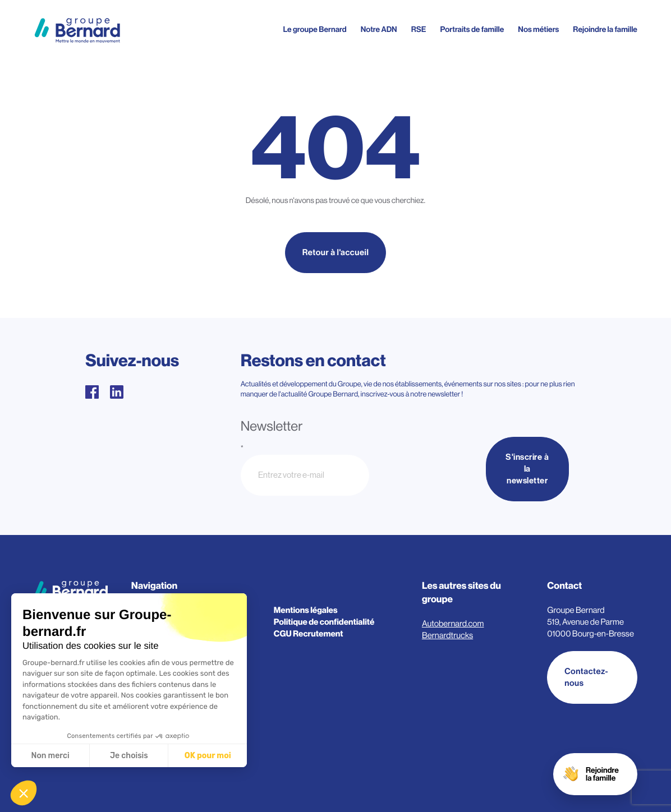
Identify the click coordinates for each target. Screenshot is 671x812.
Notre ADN (379, 30)
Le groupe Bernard (314, 30)
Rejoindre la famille (605, 30)
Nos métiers (538, 30)
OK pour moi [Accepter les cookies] (208, 756)
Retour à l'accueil (336, 253)
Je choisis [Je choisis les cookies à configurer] (129, 756)
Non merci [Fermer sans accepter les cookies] (50, 756)
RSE (419, 30)
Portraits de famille (472, 30)
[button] (24, 793)
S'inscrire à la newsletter (527, 469)
